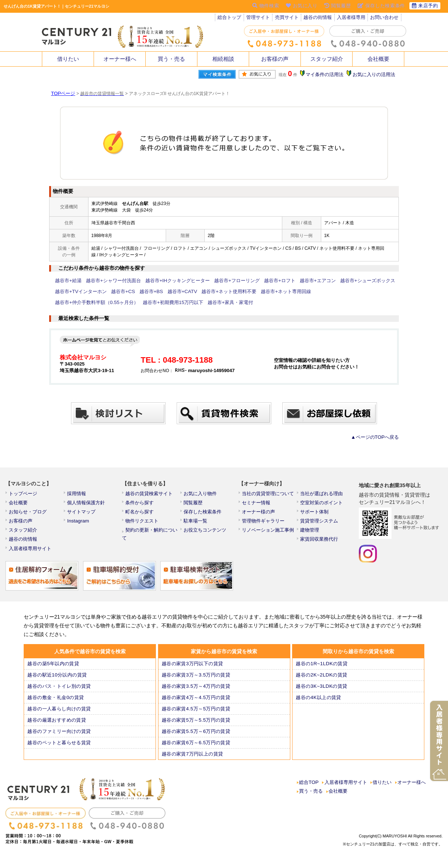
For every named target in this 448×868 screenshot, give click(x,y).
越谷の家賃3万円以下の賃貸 (193, 669)
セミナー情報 (257, 504)
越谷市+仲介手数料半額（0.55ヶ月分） (334, 292)
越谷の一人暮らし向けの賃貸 (59, 714)
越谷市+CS (118, 292)
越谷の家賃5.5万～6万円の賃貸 (196, 737)
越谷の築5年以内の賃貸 (54, 669)
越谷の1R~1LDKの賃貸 (322, 669)
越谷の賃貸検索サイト (149, 494)
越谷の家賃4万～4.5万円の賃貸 (196, 703)
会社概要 (378, 59)
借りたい (68, 59)
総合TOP (309, 789)
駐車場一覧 (197, 524)
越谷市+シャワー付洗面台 (109, 281)
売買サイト (289, 18)
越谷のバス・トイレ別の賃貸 (59, 692)
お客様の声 (275, 59)
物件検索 (260, 6)
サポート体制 (315, 514)
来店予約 (424, 6)
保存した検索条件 (203, 514)
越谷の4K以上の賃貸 (319, 703)
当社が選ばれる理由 (322, 494)
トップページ (24, 494)
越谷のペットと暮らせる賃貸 (59, 748)
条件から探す (141, 504)
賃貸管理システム (320, 524)
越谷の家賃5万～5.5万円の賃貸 (196, 726)
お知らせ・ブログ (28, 514)
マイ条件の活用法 (327, 75)
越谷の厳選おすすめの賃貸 (57, 726)
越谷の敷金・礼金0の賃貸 (56, 703)
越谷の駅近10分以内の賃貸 (57, 680)
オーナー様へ (120, 59)
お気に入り (297, 6)
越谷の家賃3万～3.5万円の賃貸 (196, 680)
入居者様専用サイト (31, 553)
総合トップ (230, 18)
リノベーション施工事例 (268, 534)
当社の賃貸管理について (268, 494)
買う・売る (172, 59)
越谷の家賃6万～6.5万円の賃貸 (196, 748)
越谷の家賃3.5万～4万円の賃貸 (196, 692)
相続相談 (223, 59)
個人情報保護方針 (87, 504)
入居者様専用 (354, 18)
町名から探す (141, 514)
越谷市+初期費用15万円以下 (83, 303)
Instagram (79, 524)
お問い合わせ (388, 18)
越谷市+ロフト (263, 281)
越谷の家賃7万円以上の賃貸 (193, 759)
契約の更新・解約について (154, 534)
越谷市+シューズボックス (345, 281)
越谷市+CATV (172, 292)
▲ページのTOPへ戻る (377, 437)
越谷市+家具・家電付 (136, 303)
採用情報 (78, 494)
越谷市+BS (144, 292)
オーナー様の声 (259, 514)
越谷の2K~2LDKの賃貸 (322, 680)
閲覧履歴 (194, 504)
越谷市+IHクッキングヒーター (168, 281)
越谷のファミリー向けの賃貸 (59, 737)
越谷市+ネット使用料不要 (215, 292)
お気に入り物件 (201, 494)
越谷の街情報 (321, 18)
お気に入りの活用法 (374, 75)
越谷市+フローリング (223, 281)
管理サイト (259, 18)
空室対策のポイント (322, 504)
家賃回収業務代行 (320, 544)
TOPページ (62, 94)
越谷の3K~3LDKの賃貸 (322, 692)
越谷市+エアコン (298, 281)
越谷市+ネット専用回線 (268, 292)
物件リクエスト (143, 524)
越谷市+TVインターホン (79, 292)
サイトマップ (82, 514)
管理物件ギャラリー (264, 524)
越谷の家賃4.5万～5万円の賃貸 (196, 714)
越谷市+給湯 (67, 281)
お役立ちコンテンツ (205, 534)
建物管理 (311, 534)
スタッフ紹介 (327, 59)
